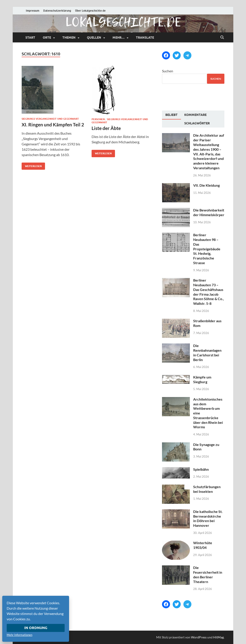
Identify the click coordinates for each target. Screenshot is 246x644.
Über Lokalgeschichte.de (90, 11)
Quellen (94, 38)
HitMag (218, 637)
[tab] (171, 115)
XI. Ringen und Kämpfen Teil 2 (53, 124)
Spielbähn (201, 469)
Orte (47, 38)
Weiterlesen (32, 165)
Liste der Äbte (106, 128)
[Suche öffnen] (222, 38)
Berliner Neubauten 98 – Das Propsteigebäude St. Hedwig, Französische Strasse (207, 249)
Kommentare (195, 115)
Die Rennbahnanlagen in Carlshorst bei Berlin (207, 352)
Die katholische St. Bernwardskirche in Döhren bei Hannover (208, 518)
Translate (145, 38)
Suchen (168, 71)
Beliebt (171, 115)
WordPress (199, 637)
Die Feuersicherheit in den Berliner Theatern (208, 574)
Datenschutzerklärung (57, 11)
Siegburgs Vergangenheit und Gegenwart (50, 119)
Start (30, 38)
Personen (98, 119)
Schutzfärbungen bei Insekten (207, 489)
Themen (69, 38)
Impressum (33, 11)
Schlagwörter (197, 123)
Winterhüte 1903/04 (203, 545)
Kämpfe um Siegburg (202, 379)
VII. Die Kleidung (206, 185)
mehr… (119, 38)
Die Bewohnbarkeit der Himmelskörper (209, 212)
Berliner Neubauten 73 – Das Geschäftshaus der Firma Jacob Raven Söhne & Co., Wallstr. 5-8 (209, 292)
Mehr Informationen (19, 635)
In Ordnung (36, 628)
